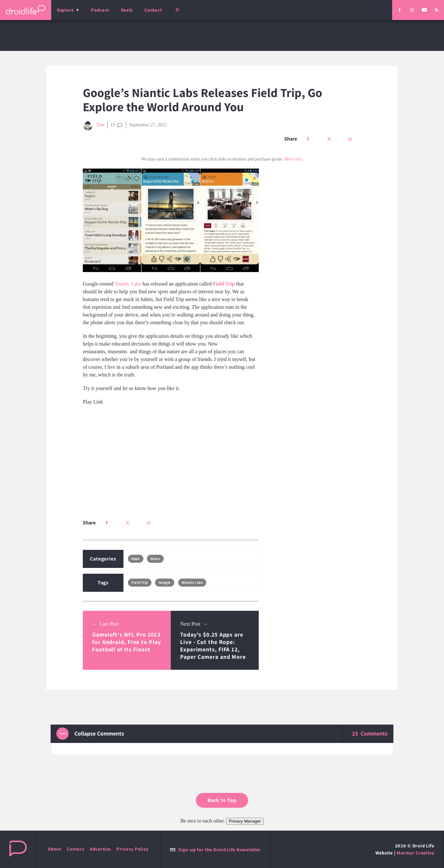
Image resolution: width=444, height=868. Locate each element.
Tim (94, 125)
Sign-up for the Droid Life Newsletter (215, 849)
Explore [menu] (65, 10)
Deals (127, 10)
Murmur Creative (415, 853)
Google (165, 582)
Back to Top (222, 800)
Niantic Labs (128, 284)
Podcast (100, 10)
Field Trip (140, 582)
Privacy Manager (245, 821)
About (55, 849)
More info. (294, 159)
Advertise (100, 849)
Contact (153, 10)
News (155, 559)
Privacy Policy (132, 849)
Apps (135, 559)
